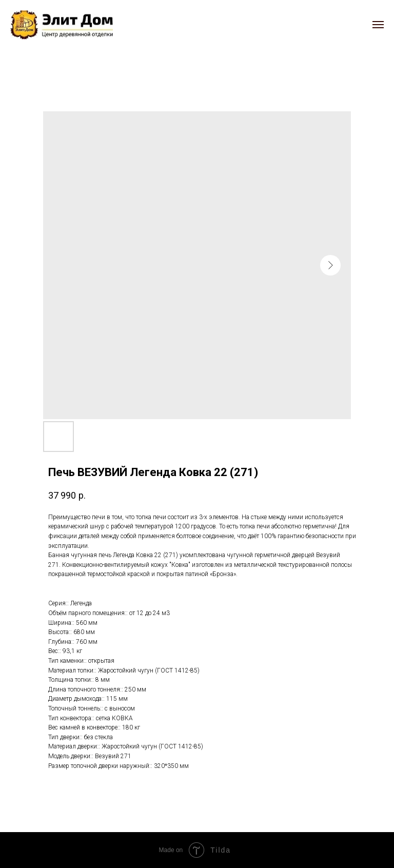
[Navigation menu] (378, 25)
